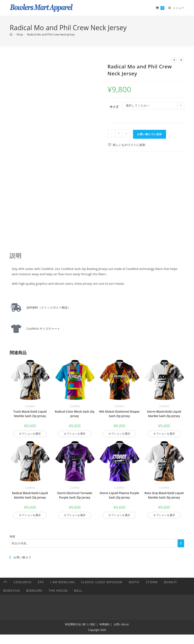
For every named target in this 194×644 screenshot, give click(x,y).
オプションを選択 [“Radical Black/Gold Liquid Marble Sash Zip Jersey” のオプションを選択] (30, 515)
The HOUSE (58, 590)
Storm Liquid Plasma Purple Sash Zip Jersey (119, 495)
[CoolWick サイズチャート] (16, 329)
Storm (152, 582)
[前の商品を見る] (174, 60)
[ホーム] (11, 34)
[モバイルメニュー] (175, 8)
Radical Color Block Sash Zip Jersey (75, 414)
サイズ (114, 107)
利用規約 (105, 624)
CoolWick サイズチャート (42, 329)
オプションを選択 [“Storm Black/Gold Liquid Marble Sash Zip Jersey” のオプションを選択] (164, 434)
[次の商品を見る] (181, 60)
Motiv (134, 582)
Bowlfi (170, 582)
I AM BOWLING (62, 582)
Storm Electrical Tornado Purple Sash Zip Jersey (75, 495)
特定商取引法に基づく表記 (80, 624)
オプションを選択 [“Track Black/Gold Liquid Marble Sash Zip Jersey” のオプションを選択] (30, 434)
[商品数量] (119, 133)
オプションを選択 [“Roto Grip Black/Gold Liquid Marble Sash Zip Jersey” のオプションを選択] (164, 515)
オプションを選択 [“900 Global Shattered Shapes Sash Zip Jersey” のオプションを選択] (119, 434)
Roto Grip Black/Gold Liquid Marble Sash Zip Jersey (164, 495)
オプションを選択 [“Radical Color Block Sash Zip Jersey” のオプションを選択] (75, 434)
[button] (126, 145)
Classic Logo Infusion (102, 582)
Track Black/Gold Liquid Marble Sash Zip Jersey (30, 414)
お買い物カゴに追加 (149, 134)
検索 (12, 536)
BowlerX (34, 590)
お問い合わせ (121, 624)
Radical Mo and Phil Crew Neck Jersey (51, 34)
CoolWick (30, 406)
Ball (78, 590)
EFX (41, 582)
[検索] (181, 543)
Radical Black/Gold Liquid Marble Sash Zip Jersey (30, 495)
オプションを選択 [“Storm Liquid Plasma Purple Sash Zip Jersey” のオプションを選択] (119, 515)
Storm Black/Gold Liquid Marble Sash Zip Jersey (164, 414)
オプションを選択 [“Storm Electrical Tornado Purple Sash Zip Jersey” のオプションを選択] (75, 515)
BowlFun (12, 590)
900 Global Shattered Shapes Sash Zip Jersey (119, 414)
